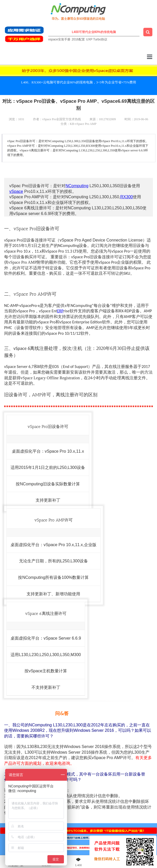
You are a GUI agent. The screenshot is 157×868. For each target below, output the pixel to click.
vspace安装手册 (59, 39)
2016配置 (78, 39)
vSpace (16, 191)
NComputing (77, 186)
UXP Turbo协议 (97, 39)
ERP (60, 311)
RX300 (127, 197)
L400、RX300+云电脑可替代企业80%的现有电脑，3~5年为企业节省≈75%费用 (79, 82)
